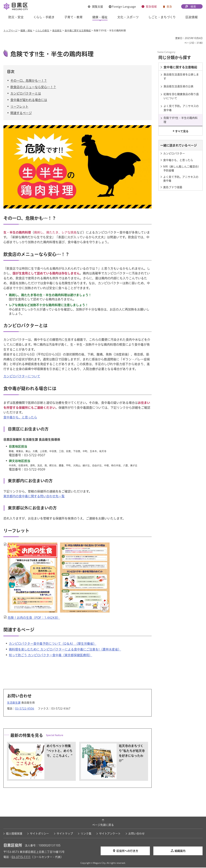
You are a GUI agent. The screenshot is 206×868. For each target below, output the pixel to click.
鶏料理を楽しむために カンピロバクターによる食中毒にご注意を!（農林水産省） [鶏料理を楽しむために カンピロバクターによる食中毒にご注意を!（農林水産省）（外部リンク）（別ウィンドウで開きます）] (65, 650)
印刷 (171, 38)
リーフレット (19, 107)
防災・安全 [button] (16, 17)
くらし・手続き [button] (44, 17)
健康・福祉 (26, 31)
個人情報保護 (14, 834)
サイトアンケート (110, 834)
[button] (95, 7)
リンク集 (86, 834)
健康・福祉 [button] (100, 17)
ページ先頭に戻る (103, 825)
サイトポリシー (39, 834)
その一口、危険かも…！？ (29, 81)
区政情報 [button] (192, 17)
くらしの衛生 (42, 31)
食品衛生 (57, 31)
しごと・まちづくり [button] (162, 17)
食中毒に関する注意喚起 (78, 31)
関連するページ (21, 113)
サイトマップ (65, 834)
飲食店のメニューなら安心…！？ (33, 88)
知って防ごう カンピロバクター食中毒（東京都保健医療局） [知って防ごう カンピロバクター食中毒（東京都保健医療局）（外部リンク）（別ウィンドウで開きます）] (50, 656)
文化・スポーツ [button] (128, 17)
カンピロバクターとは (26, 94)
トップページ (10, 31)
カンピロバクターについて (22, 377)
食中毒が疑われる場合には (29, 100)
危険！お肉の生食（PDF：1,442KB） (34, 618)
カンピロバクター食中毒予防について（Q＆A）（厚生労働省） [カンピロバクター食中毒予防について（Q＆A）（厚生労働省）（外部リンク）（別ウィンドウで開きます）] (53, 644)
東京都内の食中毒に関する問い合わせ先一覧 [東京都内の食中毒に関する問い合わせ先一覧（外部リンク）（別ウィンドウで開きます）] (34, 497)
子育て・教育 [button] (73, 17)
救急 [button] (169, 7)
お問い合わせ (136, 834)
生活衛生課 (14, 703)
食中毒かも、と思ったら (20, 418)
